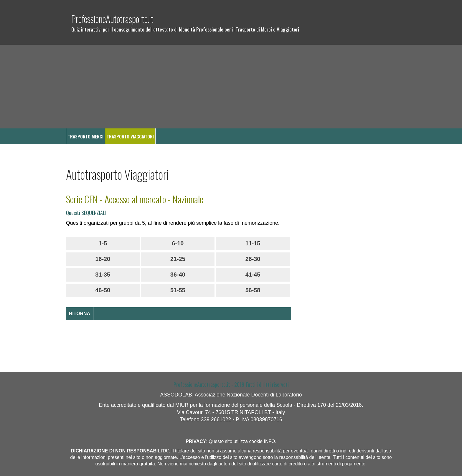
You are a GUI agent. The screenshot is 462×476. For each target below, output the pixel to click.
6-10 (178, 243)
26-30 (253, 259)
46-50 (103, 290)
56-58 (253, 290)
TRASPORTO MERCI (86, 136)
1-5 (103, 243)
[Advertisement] (231, 87)
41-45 (253, 275)
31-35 (103, 275)
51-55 (178, 290)
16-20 (103, 259)
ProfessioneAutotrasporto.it (112, 19)
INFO (270, 441)
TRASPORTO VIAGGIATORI (130, 136)
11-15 (253, 243)
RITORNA (80, 314)
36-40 (178, 275)
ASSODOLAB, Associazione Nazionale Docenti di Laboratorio (231, 395)
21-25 (178, 259)
